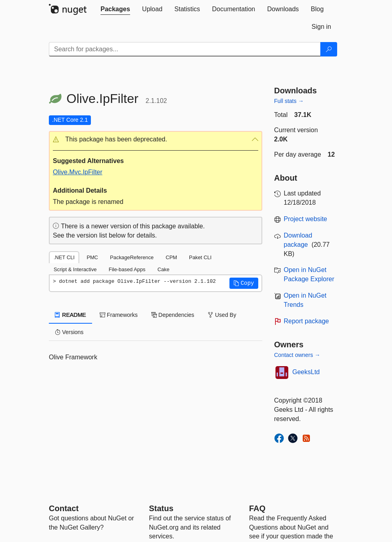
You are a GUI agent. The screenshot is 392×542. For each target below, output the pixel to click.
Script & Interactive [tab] (75, 269)
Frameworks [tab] (119, 315)
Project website (306, 219)
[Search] (329, 49)
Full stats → (289, 101)
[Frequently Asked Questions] (257, 508)
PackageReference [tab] (132, 257)
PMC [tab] (92, 257)
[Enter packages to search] (185, 49)
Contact (64, 508)
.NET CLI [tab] (64, 257)
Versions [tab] (69, 332)
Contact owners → (297, 355)
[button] (156, 140)
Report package (307, 321)
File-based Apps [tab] (127, 269)
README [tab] (70, 315)
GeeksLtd (306, 372)
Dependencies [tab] (173, 315)
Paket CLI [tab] (200, 257)
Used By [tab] (222, 315)
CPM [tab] (171, 257)
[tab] (115, 9)
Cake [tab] (163, 269)
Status (161, 508)
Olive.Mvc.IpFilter (78, 172)
